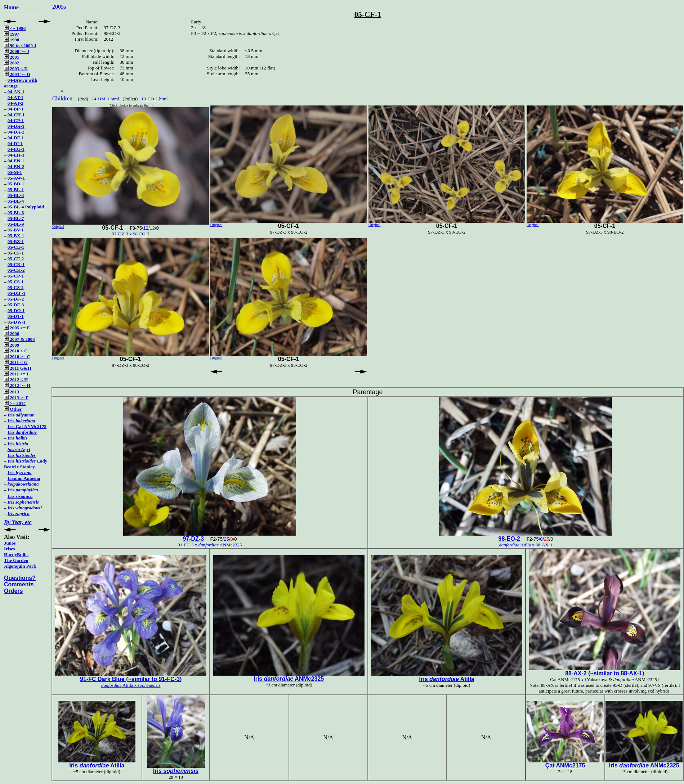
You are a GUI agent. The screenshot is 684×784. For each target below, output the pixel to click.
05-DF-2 (16, 299)
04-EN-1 (16, 161)
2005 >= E (17, 328)
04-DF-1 (16, 138)
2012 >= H (17, 385)
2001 (12, 57)
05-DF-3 (16, 305)
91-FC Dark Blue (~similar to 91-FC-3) (131, 679)
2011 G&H (18, 368)
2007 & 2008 (19, 339)
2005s (59, 7)
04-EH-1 (16, 155)
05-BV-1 (16, 230)
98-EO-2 (509, 539)
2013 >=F (16, 398)
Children (62, 98)
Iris (21, 415)
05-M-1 (15, 172)
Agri (19, 449)
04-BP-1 (16, 109)
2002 (12, 63)
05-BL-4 (16, 201)
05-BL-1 (16, 190)
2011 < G (16, 362)
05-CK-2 (16, 270)
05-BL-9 (16, 224)
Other (13, 409)
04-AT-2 (15, 103)
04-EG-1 (16, 149)
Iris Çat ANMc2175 (27, 426)
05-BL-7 (16, 218)
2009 (12, 345)
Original (58, 227)
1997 (12, 34)
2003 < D (16, 69)
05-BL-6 (16, 213)
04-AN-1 (16, 92)
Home (11, 7)
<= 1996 (15, 28)
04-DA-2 (16, 132)
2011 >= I (16, 374)
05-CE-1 (16, 247)
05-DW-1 (17, 322)
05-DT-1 (16, 316)
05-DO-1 (16, 310)
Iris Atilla (447, 679)
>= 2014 (15, 403)
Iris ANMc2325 (289, 679)
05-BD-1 (16, 184)
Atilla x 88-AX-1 (526, 545)
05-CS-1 (16, 282)
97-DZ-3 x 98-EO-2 (131, 234)
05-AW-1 (16, 178)
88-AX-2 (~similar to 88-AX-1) (605, 673)
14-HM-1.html (106, 99)
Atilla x (131, 685)
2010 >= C (17, 357)
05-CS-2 (16, 287)
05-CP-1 (16, 276)
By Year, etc (18, 522)
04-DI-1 (15, 143)
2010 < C (16, 351)
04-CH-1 (16, 115)
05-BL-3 (16, 195)
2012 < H (16, 380)
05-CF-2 (16, 259)
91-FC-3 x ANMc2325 (210, 545)
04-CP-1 (16, 120)
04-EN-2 (16, 166)
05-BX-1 (16, 236)
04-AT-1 (15, 97)
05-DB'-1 (17, 293)
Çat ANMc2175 (565, 765)
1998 (12, 40)
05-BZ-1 (16, 241)
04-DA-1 (16, 126)
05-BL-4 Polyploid (26, 207)
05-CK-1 (16, 264)
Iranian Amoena (24, 478)
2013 (12, 392)
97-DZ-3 (193, 539)
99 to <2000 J (20, 46)
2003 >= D (17, 74)
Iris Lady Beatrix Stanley (26, 464)
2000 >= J (17, 51)
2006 (12, 334)
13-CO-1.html (154, 99)
